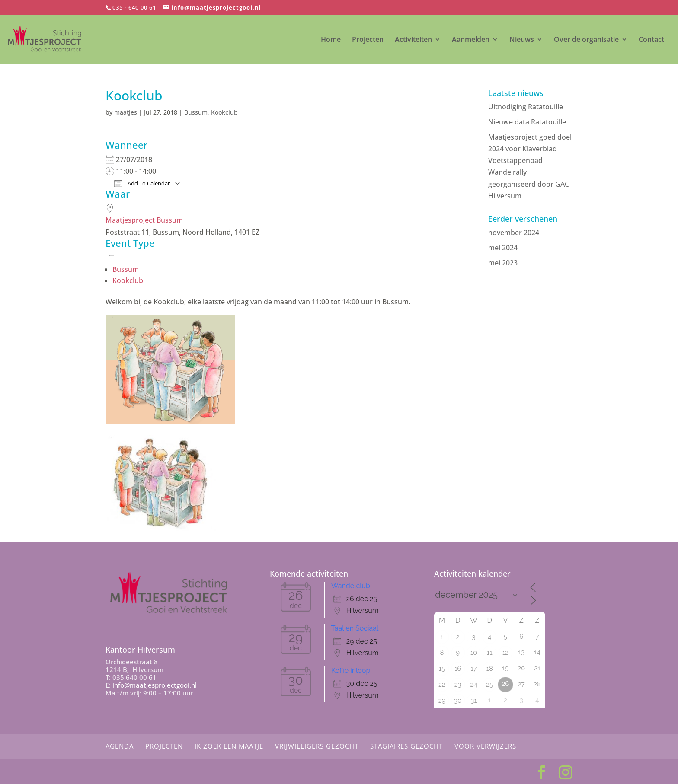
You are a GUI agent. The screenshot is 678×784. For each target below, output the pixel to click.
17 (473, 669)
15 (442, 669)
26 (506, 684)
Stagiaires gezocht (406, 746)
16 (458, 669)
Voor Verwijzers (485, 746)
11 (490, 653)
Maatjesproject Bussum (144, 220)
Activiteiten (413, 40)
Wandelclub (351, 586)
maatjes (126, 112)
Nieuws (522, 40)
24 (473, 685)
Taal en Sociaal (355, 628)
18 (490, 669)
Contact (651, 40)
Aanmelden (471, 40)
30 (458, 701)
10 (474, 653)
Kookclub (224, 112)
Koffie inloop (351, 671)
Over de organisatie (586, 40)
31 (473, 701)
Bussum (196, 112)
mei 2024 (503, 248)
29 (442, 701)
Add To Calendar (142, 183)
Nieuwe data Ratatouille (527, 122)
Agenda (120, 746)
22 (442, 685)
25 (489, 685)
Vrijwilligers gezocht (317, 746)
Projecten (368, 40)
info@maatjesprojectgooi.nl (155, 685)
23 (458, 685)
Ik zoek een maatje (229, 746)
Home (331, 40)
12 (505, 653)
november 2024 (514, 233)
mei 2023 (503, 263)
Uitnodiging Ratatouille (526, 107)
